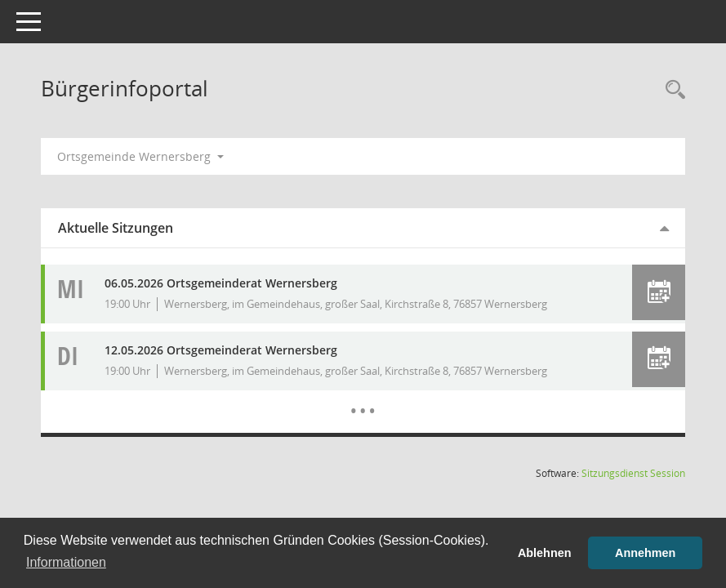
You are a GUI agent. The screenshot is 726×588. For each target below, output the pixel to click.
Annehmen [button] (645, 553)
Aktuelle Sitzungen (116, 228)
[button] (659, 292)
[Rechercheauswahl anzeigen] (671, 90)
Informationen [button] (66, 562)
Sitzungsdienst (633, 473)
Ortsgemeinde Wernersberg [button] (140, 156)
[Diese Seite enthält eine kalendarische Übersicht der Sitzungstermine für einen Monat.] (363, 399)
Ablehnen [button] (545, 553)
